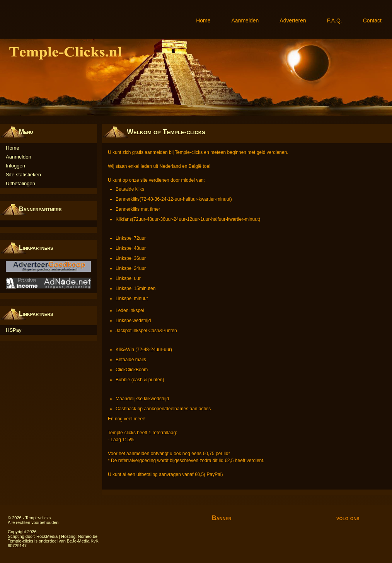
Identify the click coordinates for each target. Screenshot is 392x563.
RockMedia (47, 536)
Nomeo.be (88, 536)
